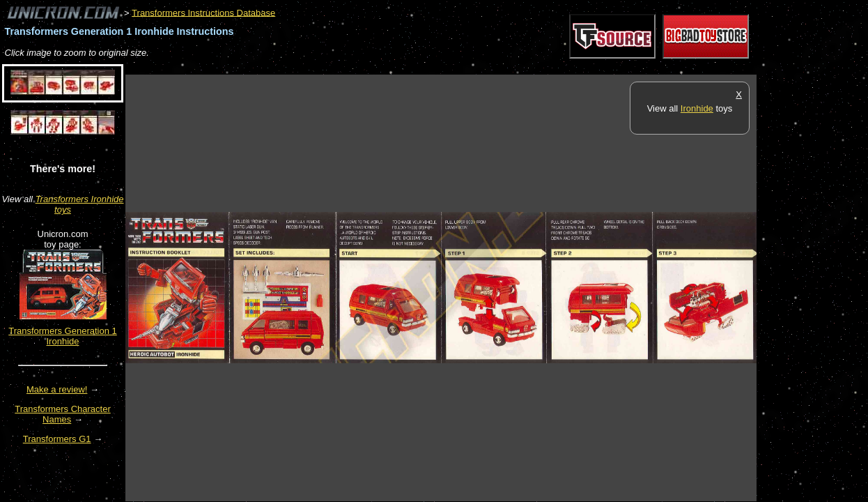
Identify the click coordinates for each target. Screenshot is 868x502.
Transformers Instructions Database (203, 12)
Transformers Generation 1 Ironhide (63, 336)
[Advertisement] (379, 67)
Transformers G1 (57, 439)
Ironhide (697, 108)
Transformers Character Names (63, 414)
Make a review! (57, 389)
